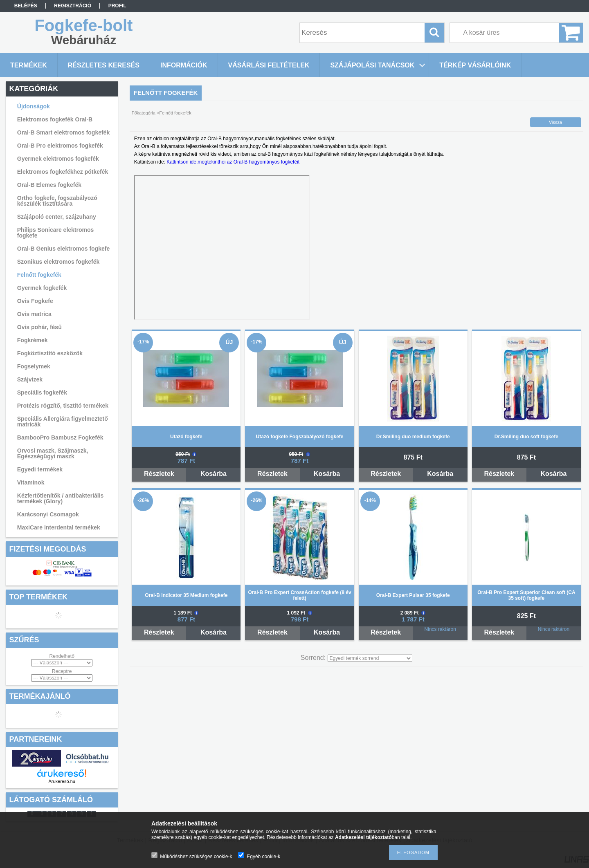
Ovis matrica (34, 314)
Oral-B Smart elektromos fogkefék (63, 132)
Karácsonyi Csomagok (48, 514)
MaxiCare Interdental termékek (59, 527)
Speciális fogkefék (42, 393)
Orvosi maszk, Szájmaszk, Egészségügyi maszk (53, 453)
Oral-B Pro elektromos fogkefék (60, 146)
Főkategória (144, 113)
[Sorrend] (370, 658)
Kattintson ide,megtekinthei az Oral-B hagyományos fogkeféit (233, 162)
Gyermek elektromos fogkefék (58, 159)
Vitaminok (31, 482)
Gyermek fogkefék (42, 288)
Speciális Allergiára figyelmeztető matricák (63, 422)
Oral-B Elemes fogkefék (49, 185)
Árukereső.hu (62, 781)
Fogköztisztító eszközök (50, 353)
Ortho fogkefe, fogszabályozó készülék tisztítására (57, 201)
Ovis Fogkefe (35, 301)
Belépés (26, 6)
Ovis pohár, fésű (39, 327)
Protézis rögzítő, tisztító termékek (63, 406)
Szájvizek (30, 379)
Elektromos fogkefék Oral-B (55, 119)
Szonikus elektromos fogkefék (58, 262)
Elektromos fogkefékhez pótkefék (63, 172)
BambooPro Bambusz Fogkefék (60, 437)
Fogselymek (34, 366)
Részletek (159, 474)
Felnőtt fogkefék (39, 275)
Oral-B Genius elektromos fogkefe (63, 249)
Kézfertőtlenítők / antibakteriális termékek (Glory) (61, 498)
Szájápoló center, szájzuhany (57, 217)
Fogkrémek (33, 340)
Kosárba (214, 474)
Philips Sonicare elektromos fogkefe (56, 233)
